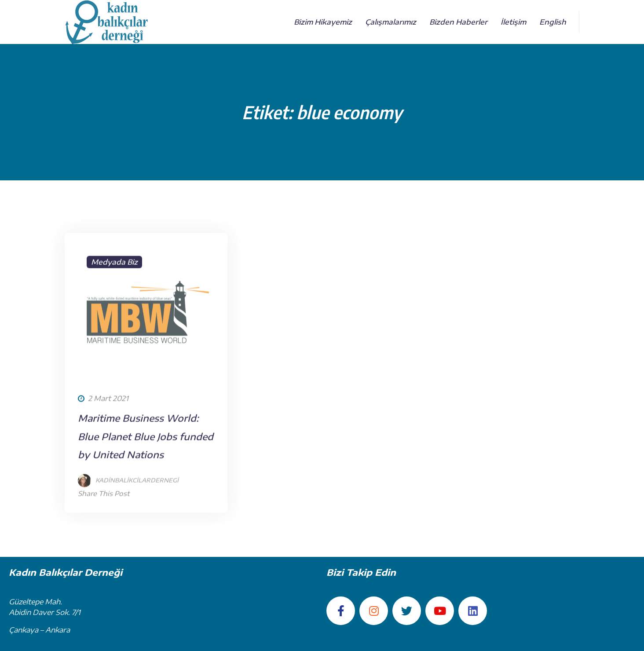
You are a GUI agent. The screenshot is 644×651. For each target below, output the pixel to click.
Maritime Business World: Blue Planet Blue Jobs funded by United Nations (146, 457)
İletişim (513, 22)
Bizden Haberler (458, 22)
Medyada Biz (114, 283)
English (553, 22)
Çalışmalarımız (391, 22)
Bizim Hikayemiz (323, 22)
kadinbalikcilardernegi (137, 501)
